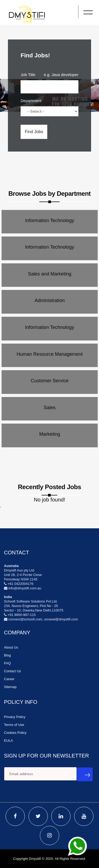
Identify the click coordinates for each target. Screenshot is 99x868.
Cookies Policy (15, 733)
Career (9, 679)
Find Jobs (34, 132)
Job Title (28, 75)
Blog (7, 655)
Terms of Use (14, 725)
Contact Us (12, 671)
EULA (8, 741)
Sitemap (10, 687)
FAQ (7, 663)
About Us (11, 647)
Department (31, 101)
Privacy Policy (15, 717)
